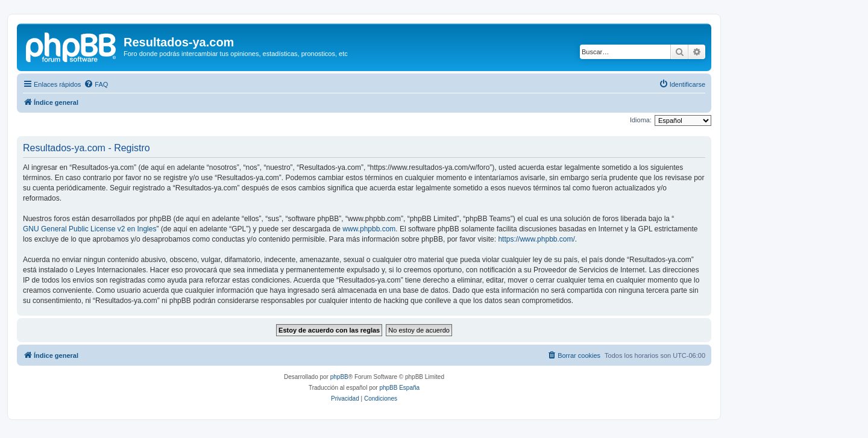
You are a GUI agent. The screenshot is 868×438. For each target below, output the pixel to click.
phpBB (339, 377)
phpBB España (399, 388)
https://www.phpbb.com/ (536, 239)
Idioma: (641, 120)
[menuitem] (96, 84)
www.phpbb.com (369, 229)
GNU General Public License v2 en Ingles (90, 229)
